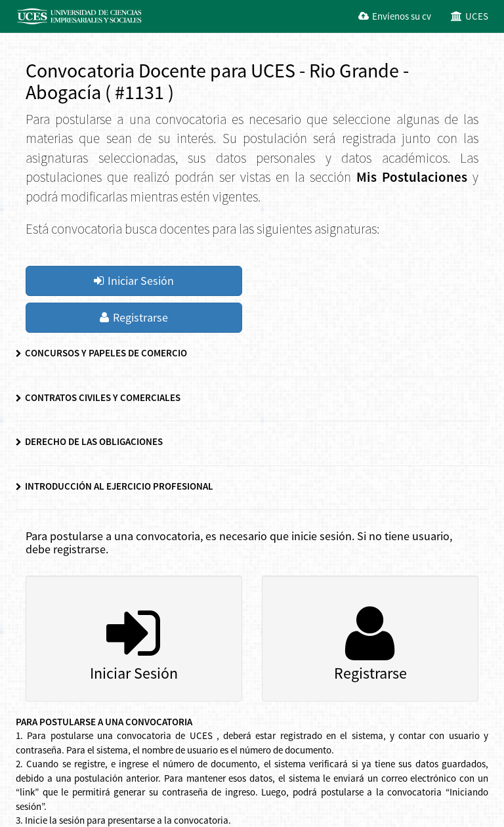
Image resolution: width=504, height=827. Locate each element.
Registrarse (134, 317)
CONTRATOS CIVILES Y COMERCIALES (98, 397)
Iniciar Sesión (134, 281)
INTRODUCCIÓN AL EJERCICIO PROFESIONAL (115, 486)
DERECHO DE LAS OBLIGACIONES (89, 441)
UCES (470, 16)
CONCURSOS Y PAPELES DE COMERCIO (101, 353)
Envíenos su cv (395, 16)
